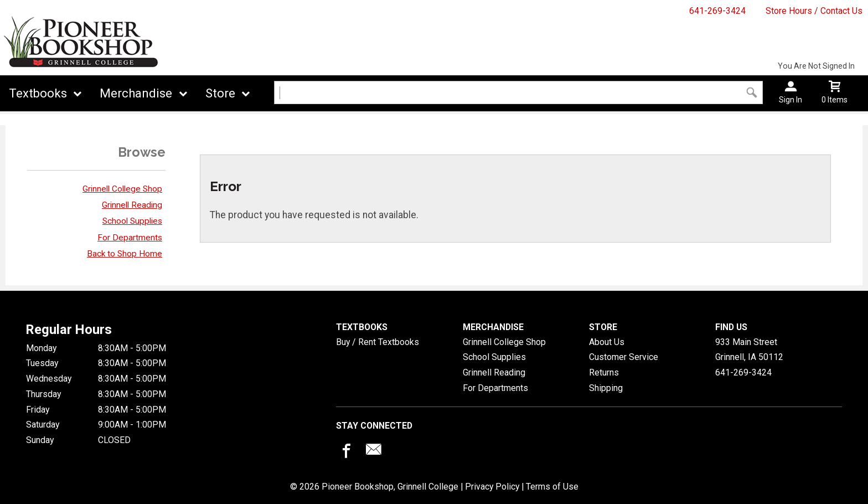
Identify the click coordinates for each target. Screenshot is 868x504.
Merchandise (136, 93)
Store (220, 93)
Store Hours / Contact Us (814, 11)
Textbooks (38, 93)
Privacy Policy (492, 487)
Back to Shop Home (125, 254)
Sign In (790, 100)
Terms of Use (552, 487)
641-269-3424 (717, 11)
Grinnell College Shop (122, 189)
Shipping (606, 388)
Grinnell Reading (132, 205)
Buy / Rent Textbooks (378, 342)
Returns (604, 372)
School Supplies (132, 221)
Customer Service (624, 357)
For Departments (130, 238)
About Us (607, 342)
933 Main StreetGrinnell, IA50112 (749, 350)
